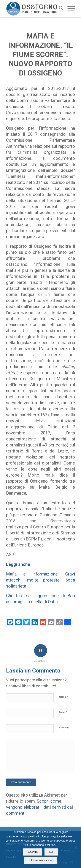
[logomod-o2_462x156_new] (34, 9)
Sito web (64, 728)
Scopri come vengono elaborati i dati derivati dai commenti (39, 807)
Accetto (33, 852)
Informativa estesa (40, 860)
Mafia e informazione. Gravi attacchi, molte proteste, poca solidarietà (40, 580)
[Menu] (69, 9)
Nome (63, 697)
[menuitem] (59, 9)
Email (63, 712)
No (51, 852)
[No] (76, 847)
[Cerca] (59, 9)
